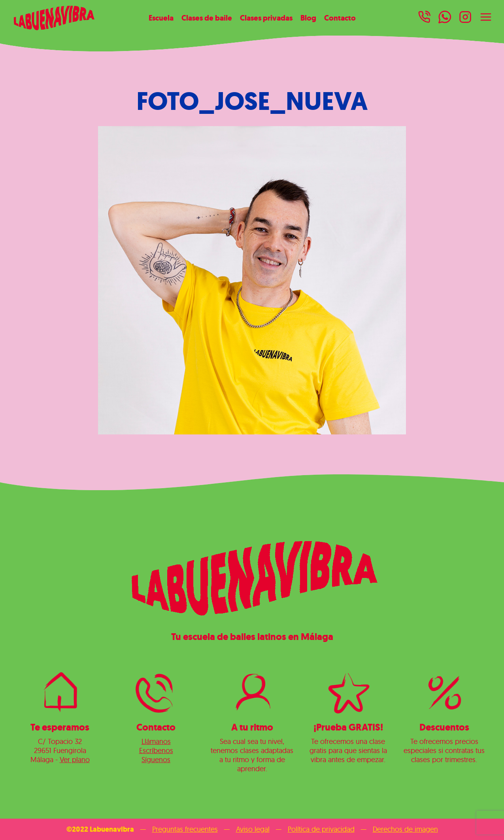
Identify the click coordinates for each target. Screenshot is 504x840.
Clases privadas (266, 18)
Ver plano (75, 760)
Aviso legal (253, 829)
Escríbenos (156, 750)
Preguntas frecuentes (185, 829)
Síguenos (156, 760)
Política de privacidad (321, 829)
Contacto (340, 18)
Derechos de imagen (405, 829)
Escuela (161, 18)
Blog (308, 18)
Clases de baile (207, 18)
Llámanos (156, 741)
